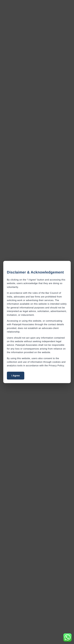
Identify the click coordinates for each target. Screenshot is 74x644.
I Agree (16, 376)
